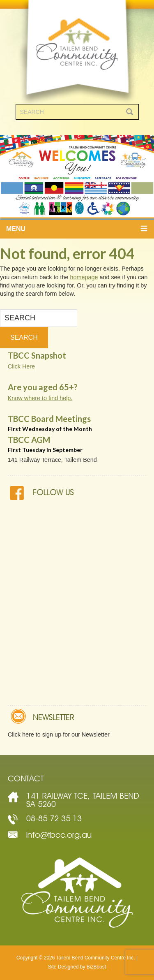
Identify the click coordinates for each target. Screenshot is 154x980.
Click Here (21, 366)
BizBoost (96, 967)
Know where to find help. (40, 398)
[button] (77, 229)
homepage (84, 277)
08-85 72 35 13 (54, 818)
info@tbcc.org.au (59, 835)
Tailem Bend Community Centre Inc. (77, 52)
